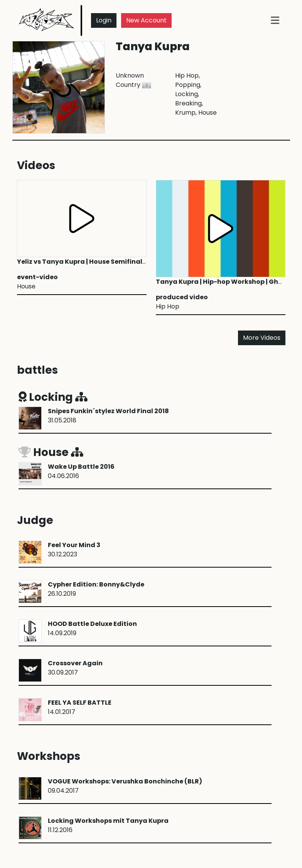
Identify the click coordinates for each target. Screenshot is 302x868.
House (51, 452)
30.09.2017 (75, 668)
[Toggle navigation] (275, 20)
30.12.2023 (74, 550)
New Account (146, 20)
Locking (53, 397)
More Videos (262, 338)
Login (104, 20)
